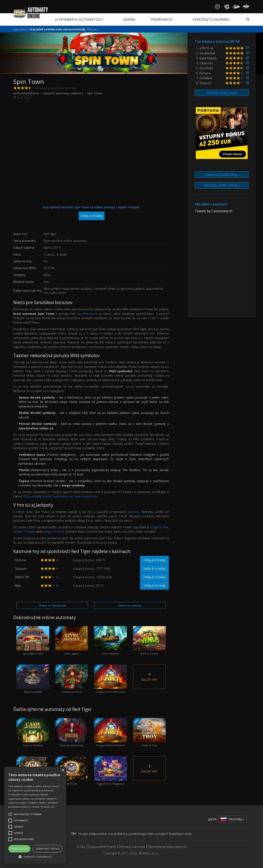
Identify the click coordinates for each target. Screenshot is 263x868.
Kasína (129, 19)
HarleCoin (72, 771)
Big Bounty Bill (33, 679)
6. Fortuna (203, 73)
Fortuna (20, 560)
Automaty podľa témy (222, 175)
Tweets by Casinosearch (214, 211)
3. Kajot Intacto (206, 58)
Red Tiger (24, 97)
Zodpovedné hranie (102, 847)
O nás (81, 847)
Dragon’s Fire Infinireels (111, 679)
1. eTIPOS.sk (205, 48)
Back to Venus (150, 641)
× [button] (63, 770)
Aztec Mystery (111, 641)
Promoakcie (161, 19)
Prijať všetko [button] (19, 849)
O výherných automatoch (79, 19)
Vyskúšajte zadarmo (211, 19)
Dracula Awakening (72, 733)
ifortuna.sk (90, 314)
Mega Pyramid (54, 531)
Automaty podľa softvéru (222, 185)
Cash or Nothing (33, 733)
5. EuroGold (204, 68)
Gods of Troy (150, 733)
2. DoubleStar (206, 53)
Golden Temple (24, 531)
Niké (18, 586)
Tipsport (21, 569)
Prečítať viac (48, 807)
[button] (35, 856)
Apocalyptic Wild (33, 641)
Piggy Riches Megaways (111, 771)
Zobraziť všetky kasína (222, 93)
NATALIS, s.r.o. (149, 853)
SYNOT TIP (22, 577)
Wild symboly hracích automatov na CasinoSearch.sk (60, 496)
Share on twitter (130, 605)
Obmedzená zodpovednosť (167, 847)
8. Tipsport (204, 83)
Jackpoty (134, 512)
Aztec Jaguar (72, 641)
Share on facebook (52, 605)
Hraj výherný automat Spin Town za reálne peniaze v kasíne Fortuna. (91, 213)
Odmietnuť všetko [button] (47, 849)
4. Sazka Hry (205, 63)
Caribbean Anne (72, 679)
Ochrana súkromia (132, 847)
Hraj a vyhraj (154, 560)
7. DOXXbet (204, 78)
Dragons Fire (159, 527)
